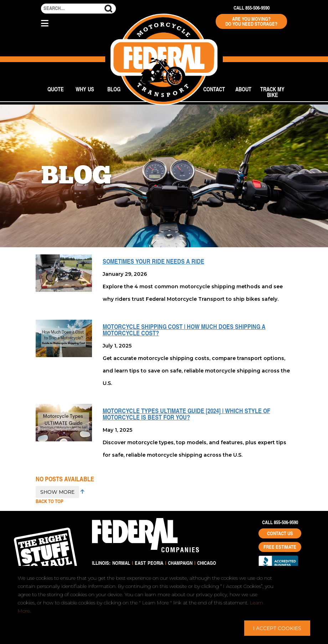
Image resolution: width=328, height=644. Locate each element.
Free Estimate (280, 547)
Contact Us (280, 533)
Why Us (85, 89)
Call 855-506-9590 (252, 8)
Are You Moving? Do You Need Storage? (251, 21)
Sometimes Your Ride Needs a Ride (153, 261)
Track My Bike (272, 92)
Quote (56, 89)
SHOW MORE (57, 492)
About (243, 89)
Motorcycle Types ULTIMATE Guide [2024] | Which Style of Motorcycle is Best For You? (186, 414)
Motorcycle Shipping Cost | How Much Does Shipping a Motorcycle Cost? (184, 330)
